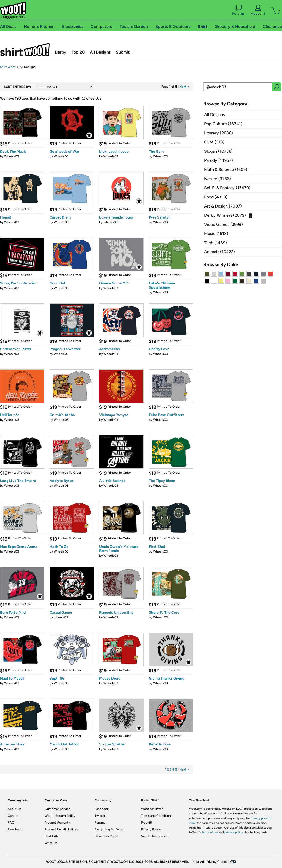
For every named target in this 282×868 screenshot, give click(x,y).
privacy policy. (234, 832)
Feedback (15, 829)
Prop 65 (146, 823)
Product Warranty (57, 823)
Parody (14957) (219, 160)
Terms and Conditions (157, 816)
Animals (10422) (220, 252)
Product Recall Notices (61, 829)
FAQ (11, 823)
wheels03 (111, 222)
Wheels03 (12, 156)
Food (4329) (216, 197)
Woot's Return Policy (60, 816)
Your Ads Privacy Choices (211, 862)
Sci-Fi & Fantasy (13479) (227, 188)
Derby (61, 52)
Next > (184, 87)
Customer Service (58, 809)
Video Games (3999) (224, 224)
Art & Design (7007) (223, 206)
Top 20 (78, 52)
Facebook (102, 809)
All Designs (100, 52)
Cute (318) (214, 142)
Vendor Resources (154, 836)
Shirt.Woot (25, 50)
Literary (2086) (219, 133)
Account (258, 10)
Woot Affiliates (152, 809)
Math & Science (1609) (226, 169)
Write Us (51, 843)
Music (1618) (216, 234)
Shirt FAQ (52, 836)
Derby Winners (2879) (225, 215)
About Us (14, 809)
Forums (238, 10)
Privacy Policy (151, 829)
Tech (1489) (216, 243)
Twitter (100, 816)
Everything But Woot (110, 829)
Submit (123, 52)
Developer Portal (106, 836)
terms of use (210, 832)
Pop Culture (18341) (223, 124)
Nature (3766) (218, 179)
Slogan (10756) (218, 151)
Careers (13, 816)
